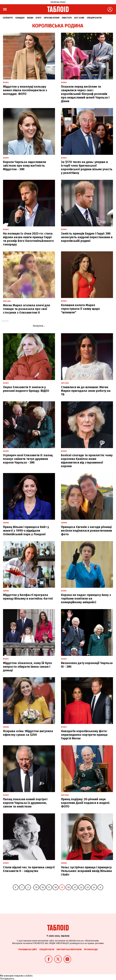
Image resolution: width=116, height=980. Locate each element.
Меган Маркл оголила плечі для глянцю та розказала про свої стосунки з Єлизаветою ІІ (26, 309)
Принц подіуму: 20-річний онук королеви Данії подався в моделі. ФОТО (85, 803)
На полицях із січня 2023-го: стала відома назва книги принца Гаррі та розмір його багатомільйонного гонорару (28, 239)
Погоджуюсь (7, 979)
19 (62, 887)
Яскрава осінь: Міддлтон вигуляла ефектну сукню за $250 (28, 733)
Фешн (30, 18)
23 (88, 887)
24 (94, 887)
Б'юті (38, 18)
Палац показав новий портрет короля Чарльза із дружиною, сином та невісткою (25, 803)
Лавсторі (67, 18)
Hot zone (79, 18)
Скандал (20, 18)
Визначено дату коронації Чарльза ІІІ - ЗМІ (87, 665)
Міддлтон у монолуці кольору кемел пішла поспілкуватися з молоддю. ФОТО (25, 90)
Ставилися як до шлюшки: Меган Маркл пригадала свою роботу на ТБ (86, 391)
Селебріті (8, 18)
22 (81, 887)
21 (75, 887)
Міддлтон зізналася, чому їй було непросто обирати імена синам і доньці (27, 667)
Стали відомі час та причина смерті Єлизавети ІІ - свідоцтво (29, 869)
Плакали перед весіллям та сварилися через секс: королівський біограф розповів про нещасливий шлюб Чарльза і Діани (85, 94)
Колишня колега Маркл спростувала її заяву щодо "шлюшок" (80, 309)
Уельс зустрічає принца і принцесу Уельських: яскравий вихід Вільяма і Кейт (86, 871)
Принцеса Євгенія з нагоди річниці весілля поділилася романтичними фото (87, 531)
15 (36, 887)
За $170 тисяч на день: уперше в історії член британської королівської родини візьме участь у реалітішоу (87, 167)
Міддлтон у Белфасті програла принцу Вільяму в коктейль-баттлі (28, 597)
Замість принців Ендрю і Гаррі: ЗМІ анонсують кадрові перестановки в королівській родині (87, 237)
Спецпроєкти (94, 18)
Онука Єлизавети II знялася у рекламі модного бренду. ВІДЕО (26, 389)
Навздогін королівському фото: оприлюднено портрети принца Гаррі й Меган (84, 735)
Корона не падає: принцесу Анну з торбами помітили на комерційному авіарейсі (86, 599)
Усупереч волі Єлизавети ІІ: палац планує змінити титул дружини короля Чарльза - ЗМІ (28, 459)
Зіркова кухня (52, 18)
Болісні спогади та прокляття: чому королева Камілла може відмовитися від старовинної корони (87, 461)
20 (68, 887)
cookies (28, 976)
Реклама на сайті (28, 950)
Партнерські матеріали (69, 950)
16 (43, 887)
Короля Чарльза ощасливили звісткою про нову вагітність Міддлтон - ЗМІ (25, 166)
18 (56, 887)
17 (49, 887)
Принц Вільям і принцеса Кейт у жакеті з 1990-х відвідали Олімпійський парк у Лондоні (26, 531)
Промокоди (91, 950)
